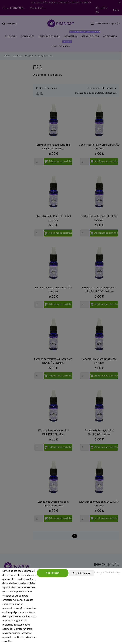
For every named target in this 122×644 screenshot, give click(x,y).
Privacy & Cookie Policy (107, 572)
